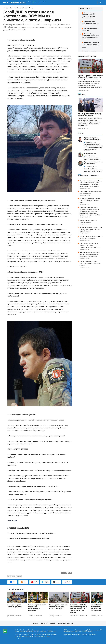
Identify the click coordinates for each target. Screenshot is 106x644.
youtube (34, 582)
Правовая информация (65, 623)
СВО (9, 576)
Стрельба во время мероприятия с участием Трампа (91, 192)
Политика (81, 95)
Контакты (44, 623)
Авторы (53, 623)
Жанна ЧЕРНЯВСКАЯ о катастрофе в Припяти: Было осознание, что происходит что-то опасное (90, 77)
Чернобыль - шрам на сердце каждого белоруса (92, 139)
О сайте (36, 623)
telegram (45, 582)
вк (12, 582)
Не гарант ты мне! (90, 153)
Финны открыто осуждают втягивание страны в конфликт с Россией (90, 263)
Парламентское (75, 616)
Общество (6, 8)
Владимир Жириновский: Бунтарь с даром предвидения (90, 115)
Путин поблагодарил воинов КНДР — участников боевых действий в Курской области (91, 229)
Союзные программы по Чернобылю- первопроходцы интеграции (37, 608)
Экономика (11, 616)
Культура (94, 616)
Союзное (31, 616)
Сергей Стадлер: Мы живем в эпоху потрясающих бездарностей (98, 608)
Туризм (51, 616)
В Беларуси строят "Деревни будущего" (15, 606)
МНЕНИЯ (81, 133)
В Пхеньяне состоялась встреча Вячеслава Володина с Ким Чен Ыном (90, 200)
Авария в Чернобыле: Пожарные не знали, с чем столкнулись (91, 237)
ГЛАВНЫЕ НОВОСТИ (86, 9)
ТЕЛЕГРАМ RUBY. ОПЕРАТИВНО (88, 176)
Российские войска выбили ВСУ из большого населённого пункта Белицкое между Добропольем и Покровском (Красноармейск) (91, 183)
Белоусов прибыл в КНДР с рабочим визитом (88, 221)
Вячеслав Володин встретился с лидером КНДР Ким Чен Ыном (90, 23)
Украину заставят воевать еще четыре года (93, 163)
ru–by (56, 582)
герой (13, 576)
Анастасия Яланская (29, 8)
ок (23, 582)
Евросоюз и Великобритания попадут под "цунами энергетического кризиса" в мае (90, 245)
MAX (67, 582)
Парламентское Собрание (87, 56)
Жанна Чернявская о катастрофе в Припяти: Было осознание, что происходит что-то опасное (91, 254)
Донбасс (19, 576)
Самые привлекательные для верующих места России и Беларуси (58, 607)
